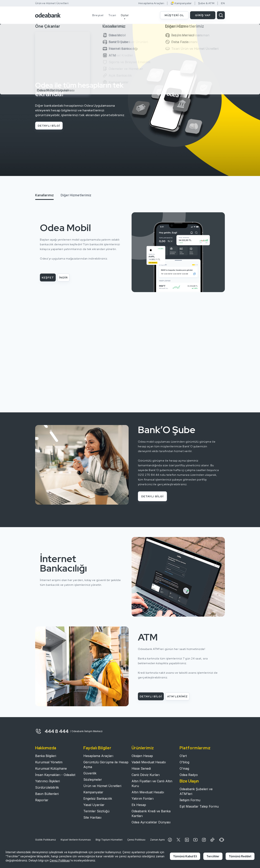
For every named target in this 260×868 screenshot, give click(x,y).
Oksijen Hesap (142, 756)
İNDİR (63, 277)
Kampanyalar (181, 3)
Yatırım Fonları (143, 798)
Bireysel (98, 15)
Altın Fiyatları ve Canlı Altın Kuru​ (152, 783)
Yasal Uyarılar (94, 805)
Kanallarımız (44, 195)
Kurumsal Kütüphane (51, 768)
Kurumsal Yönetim (49, 762)
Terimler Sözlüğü (96, 811)
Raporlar (42, 800)
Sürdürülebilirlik (47, 787)
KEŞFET (48, 277)
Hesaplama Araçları (151, 3)
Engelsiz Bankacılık (98, 798)
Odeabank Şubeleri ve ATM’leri (196, 791)
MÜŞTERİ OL (174, 15)
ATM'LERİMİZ (177, 696)
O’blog (184, 762)
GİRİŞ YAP (203, 15)
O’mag (184, 768)
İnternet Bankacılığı (63, 563)
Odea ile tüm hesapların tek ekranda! (79, 89)
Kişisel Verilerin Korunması (76, 840)
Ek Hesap (139, 805)
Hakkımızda (46, 748)
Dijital (125, 15)
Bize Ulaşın (189, 781)
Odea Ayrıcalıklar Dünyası (151, 822)
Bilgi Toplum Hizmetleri (109, 840)
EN (223, 3)
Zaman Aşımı (157, 840)
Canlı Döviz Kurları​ (146, 775)
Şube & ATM (206, 3)
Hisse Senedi (141, 768)
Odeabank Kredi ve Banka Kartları (151, 813)
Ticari (112, 15)
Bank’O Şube (167, 430)
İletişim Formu (190, 800)
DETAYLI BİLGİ (49, 126)
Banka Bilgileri (46, 756)
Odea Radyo (189, 775)
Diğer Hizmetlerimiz (76, 195)
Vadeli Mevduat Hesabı (149, 762)
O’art (183, 756)
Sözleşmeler (93, 780)
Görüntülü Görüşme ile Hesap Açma (106, 765)
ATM (148, 637)
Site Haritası (92, 817)
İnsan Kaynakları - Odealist (55, 775)
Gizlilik (46, 840)
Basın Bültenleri (47, 794)
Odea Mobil (65, 228)
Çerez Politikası (136, 840)
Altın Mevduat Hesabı (148, 792)
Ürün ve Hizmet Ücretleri (52, 3)
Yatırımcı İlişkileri (48, 781)
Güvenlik (90, 773)
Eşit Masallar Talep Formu (199, 806)
